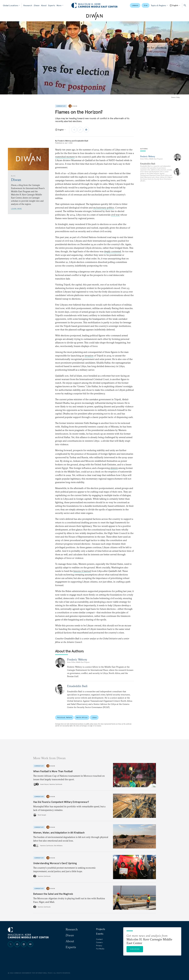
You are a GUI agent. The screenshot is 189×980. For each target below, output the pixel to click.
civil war (115, 215)
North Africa (82, 717)
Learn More (16, 209)
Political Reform (64, 717)
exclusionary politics (104, 208)
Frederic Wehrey (65, 141)
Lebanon (135, 5)
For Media (100, 949)
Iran (146, 5)
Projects (101, 929)
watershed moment (65, 157)
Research (28, 5)
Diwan (37, 5)
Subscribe (135, 949)
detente (114, 468)
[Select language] (175, 5)
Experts (52, 5)
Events (100, 934)
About (44, 5)
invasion (89, 356)
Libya (94, 717)
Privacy (99, 946)
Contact (99, 939)
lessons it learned (82, 571)
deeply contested (113, 251)
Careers (99, 942)
